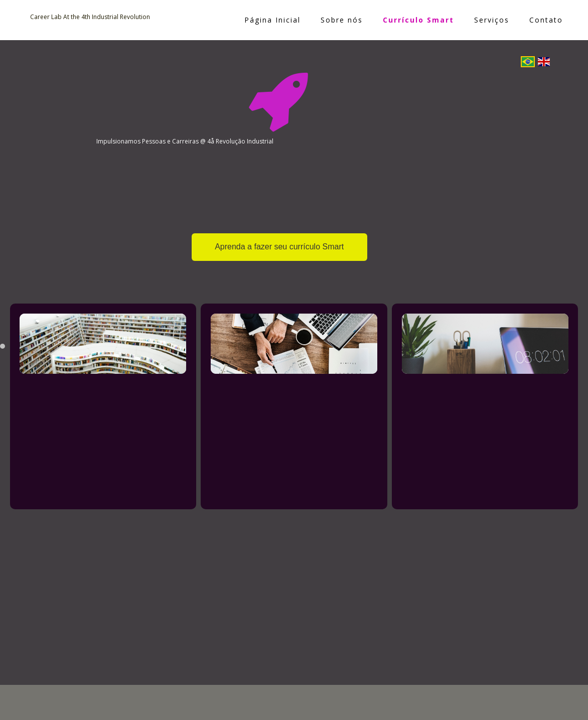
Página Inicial (272, 20)
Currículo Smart (418, 20)
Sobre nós (342, 20)
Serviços (492, 20)
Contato (546, 20)
